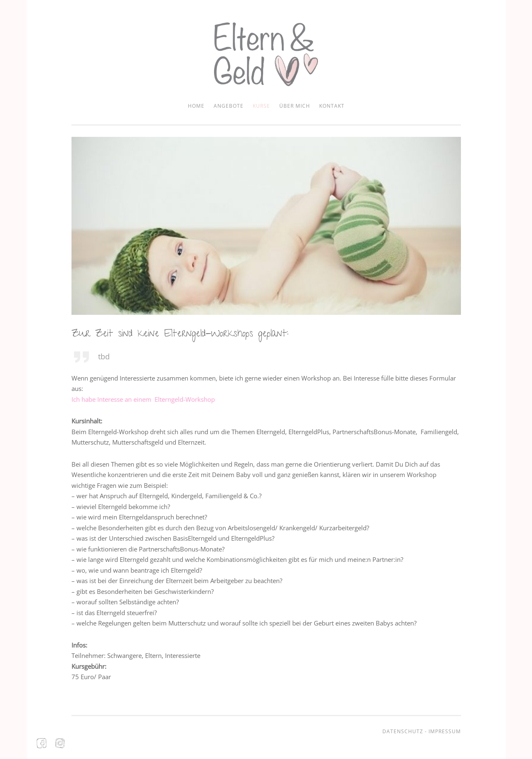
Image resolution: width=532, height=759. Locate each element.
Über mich (295, 106)
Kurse (261, 106)
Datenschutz (403, 731)
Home (196, 106)
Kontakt (332, 106)
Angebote (229, 106)
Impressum (445, 731)
